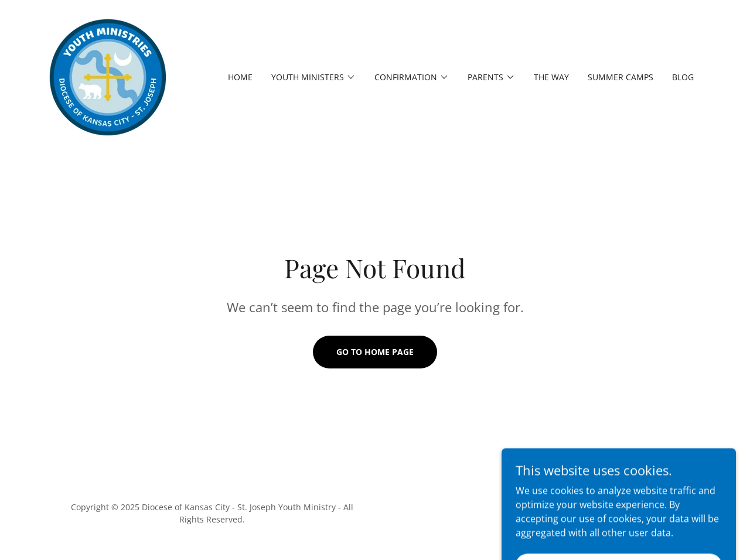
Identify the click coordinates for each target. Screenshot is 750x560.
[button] (313, 77)
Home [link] (240, 77)
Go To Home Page (375, 352)
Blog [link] (683, 77)
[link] (108, 76)
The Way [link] (551, 77)
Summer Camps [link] (621, 77)
